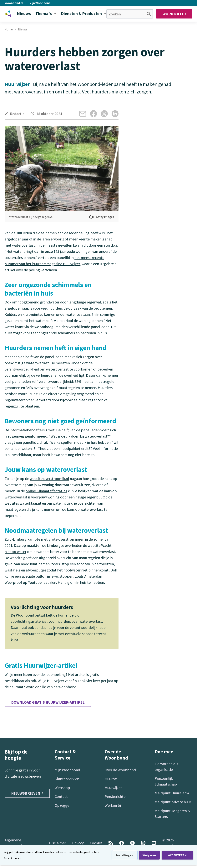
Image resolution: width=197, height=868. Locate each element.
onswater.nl (56, 503)
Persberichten (116, 796)
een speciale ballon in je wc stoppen (44, 576)
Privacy (78, 843)
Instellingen (125, 855)
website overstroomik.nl (49, 479)
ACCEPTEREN (177, 855)
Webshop (62, 788)
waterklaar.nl (30, 503)
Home (9, 29)
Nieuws (23, 29)
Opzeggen (63, 805)
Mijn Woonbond (40, 3)
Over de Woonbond (120, 770)
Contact (61, 796)
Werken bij (113, 805)
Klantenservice (67, 779)
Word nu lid (174, 14)
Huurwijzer (113, 788)
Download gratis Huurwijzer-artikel (48, 702)
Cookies (96, 843)
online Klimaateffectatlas (46, 491)
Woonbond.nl (14, 3)
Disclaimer (58, 843)
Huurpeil (112, 779)
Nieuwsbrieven (27, 793)
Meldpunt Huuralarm (172, 793)
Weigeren (149, 855)
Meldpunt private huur (173, 802)
